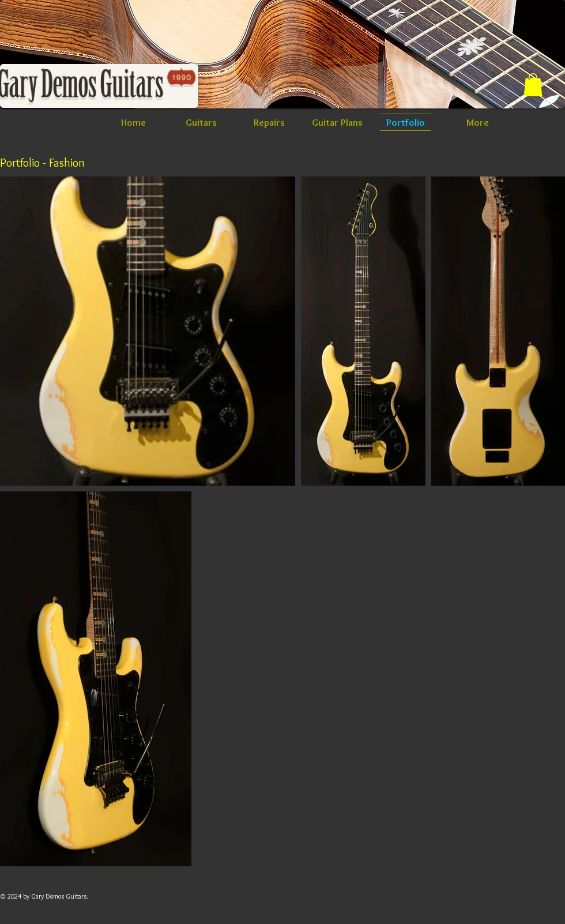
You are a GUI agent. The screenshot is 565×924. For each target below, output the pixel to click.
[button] (533, 84)
